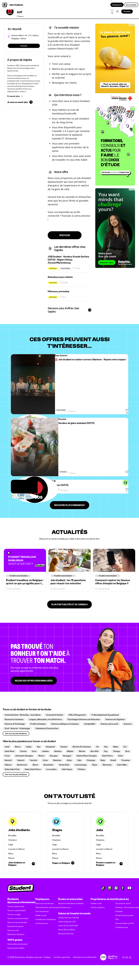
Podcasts (119, 911)
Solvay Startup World (66, 930)
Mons (11, 853)
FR (123, 957)
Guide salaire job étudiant (17, 944)
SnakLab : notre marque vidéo (127, 907)
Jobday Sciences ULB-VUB (69, 918)
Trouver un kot (13, 930)
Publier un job (41, 915)
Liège (11, 844)
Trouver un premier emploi (18, 918)
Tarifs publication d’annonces (47, 907)
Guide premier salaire (16, 948)
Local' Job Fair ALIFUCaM (68, 926)
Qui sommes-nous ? (123, 903)
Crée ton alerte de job (16, 906)
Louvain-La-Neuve (16, 849)
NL (130, 957)
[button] (24, 96)
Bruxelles (12, 835)
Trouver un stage (14, 914)
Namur (11, 858)
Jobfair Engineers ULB (67, 922)
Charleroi (12, 840)
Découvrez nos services (45, 903)
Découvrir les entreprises (17, 922)
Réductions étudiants (16, 934)
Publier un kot (96, 903)
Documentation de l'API (125, 923)
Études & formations (15, 926)
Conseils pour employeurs (46, 919)
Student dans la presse (124, 915)
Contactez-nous (42, 923)
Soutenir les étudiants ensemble (71, 903)
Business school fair (66, 934)
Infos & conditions (98, 907)
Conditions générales (62, 957)
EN (127, 957)
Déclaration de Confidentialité (85, 957)
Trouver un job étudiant (17, 910)
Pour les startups (42, 911)
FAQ (117, 919)
